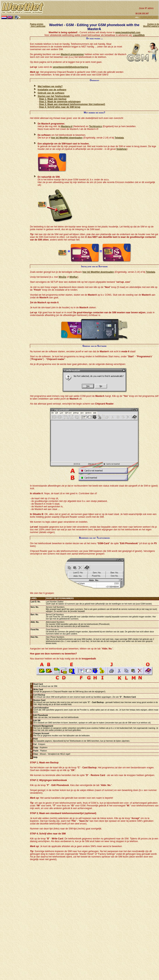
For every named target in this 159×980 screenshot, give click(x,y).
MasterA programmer (72, 54)
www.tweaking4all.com (128, 32)
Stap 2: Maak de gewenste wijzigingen (60, 102)
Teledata (119, 138)
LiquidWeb (139, 35)
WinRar (73, 277)
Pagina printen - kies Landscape (38, 25)
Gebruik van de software (51, 93)
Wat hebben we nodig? (50, 86)
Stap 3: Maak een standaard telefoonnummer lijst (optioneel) (72, 104)
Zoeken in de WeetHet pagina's (151, 25)
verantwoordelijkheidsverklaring (70, 67)
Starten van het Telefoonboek (54, 96)
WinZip (62, 277)
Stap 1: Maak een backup (53, 99)
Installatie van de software (52, 90)
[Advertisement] (89, 8)
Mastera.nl (67, 126)
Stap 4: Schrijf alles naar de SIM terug (60, 107)
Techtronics (95, 126)
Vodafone (121, 149)
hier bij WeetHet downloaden (67, 138)
